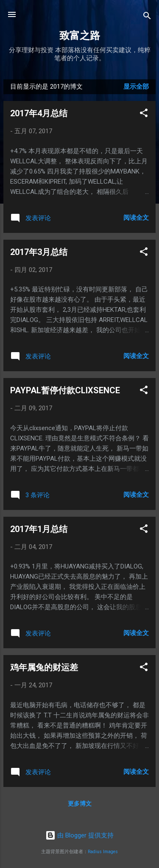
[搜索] (147, 17)
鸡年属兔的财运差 (44, 667)
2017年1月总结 (39, 529)
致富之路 (80, 36)
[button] (144, 114)
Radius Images (103, 852)
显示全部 (136, 87)
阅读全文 (136, 218)
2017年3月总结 (39, 252)
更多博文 (80, 804)
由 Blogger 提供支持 (79, 835)
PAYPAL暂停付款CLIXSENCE (65, 390)
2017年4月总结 (39, 113)
